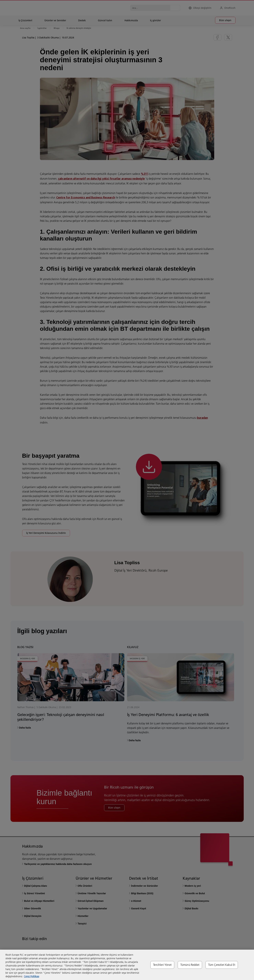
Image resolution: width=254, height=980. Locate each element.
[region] (127, 965)
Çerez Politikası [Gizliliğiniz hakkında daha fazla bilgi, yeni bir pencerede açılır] (31, 976)
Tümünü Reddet (190, 965)
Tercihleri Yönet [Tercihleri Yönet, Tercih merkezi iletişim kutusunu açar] (162, 965)
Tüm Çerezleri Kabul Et (222, 965)
